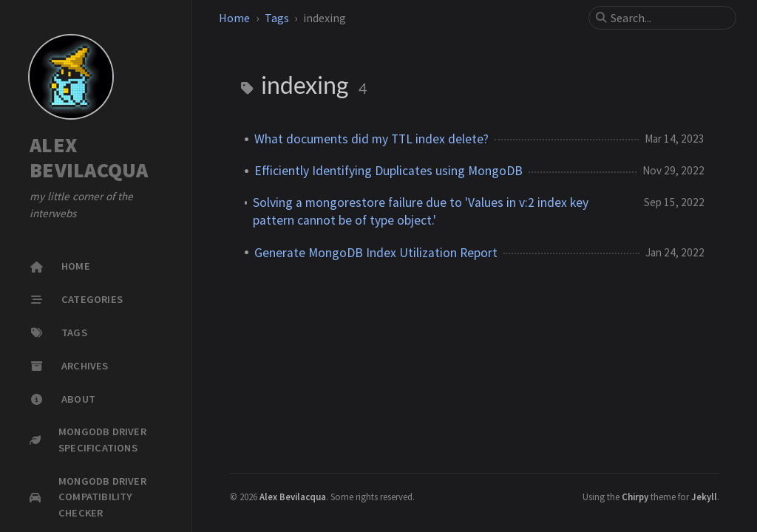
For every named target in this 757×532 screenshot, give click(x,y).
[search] (668, 18)
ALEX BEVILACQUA (89, 158)
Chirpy (635, 497)
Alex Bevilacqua (293, 497)
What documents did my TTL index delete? (371, 139)
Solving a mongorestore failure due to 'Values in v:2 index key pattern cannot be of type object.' (421, 211)
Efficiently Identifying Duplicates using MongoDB (388, 171)
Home (234, 18)
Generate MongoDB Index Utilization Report (376, 253)
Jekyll (704, 497)
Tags (277, 18)
